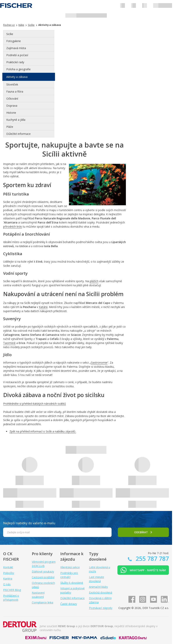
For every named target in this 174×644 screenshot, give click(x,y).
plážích (94, 281)
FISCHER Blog (12, 590)
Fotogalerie (14, 41)
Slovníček (12, 84)
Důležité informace (18, 134)
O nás (7, 584)
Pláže (10, 127)
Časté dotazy (69, 604)
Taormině (9, 343)
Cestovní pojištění (43, 577)
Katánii (43, 307)
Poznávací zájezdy (101, 608)
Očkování (12, 99)
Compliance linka (43, 602)
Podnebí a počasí (17, 55)
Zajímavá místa (16, 48)
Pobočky (9, 573)
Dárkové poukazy (43, 571)
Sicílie (10, 34)
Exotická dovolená (101, 592)
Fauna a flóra (15, 91)
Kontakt (8, 567)
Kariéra (8, 579)
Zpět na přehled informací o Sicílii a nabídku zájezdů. (43, 431)
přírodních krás (13, 227)
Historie (11, 113)
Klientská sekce (70, 567)
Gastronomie (99, 363)
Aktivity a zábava (17, 77)
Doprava (12, 106)
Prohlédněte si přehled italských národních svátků (35, 404)
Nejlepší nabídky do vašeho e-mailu (29, 523)
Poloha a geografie (18, 69)
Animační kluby (98, 587)
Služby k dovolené (72, 583)
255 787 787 (152, 559)
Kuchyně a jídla (16, 120)
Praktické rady (15, 62)
